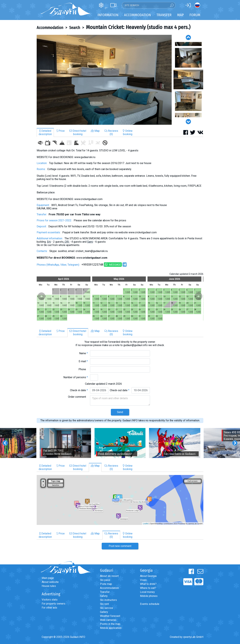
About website (50, 582)
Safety (104, 596)
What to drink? (148, 584)
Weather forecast (110, 616)
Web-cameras (108, 620)
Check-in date (79, 390)
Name (83, 353)
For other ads (49, 608)
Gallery (104, 612)
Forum (195, 15)
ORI (67, 242)
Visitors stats (50, 600)
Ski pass (105, 580)
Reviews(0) (111, 132)
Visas (143, 580)
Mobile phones (149, 596)
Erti (49, 242)
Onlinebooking (128, 132)
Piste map (106, 584)
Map (180, 15)
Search (75, 28)
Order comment (78, 397)
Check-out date (120, 390)
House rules (49, 586)
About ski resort (109, 576)
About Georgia (148, 576)
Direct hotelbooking (78, 132)
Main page (48, 578)
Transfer (105, 592)
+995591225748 (92, 265)
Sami (90, 242)
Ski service (106, 608)
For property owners (53, 604)
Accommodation (50, 28)
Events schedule (150, 604)
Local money (147, 592)
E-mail (83, 361)
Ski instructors (108, 600)
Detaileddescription (45, 132)
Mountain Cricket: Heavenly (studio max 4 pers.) (138, 27)
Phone (83, 369)
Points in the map (110, 624)
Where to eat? (148, 588)
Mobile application (111, 628)
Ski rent (104, 604)
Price (61, 131)
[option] (104, 80)
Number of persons (76, 377)
